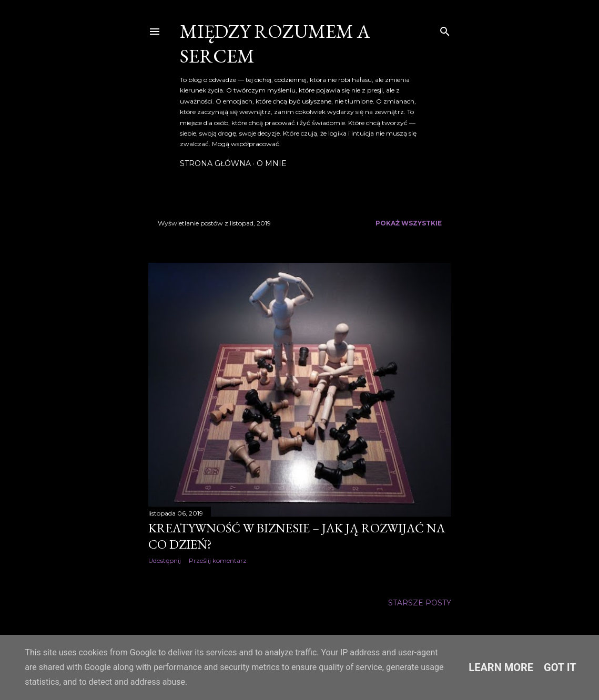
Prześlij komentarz (218, 560)
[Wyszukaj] (445, 29)
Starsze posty (420, 603)
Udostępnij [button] (165, 560)
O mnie (272, 163)
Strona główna (215, 163)
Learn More (501, 667)
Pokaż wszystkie (409, 223)
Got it (560, 667)
